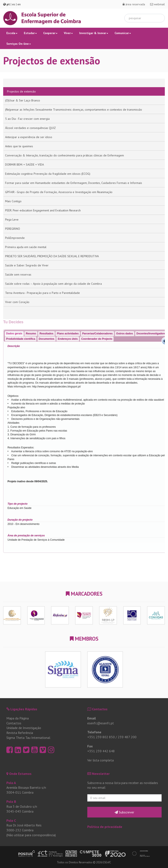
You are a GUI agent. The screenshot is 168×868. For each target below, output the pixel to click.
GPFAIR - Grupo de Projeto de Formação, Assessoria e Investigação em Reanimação (59, 192)
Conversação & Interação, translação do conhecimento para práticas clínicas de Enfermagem (65, 155)
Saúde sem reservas (18, 274)
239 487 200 (127, 737)
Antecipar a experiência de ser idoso (29, 137)
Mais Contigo (13, 201)
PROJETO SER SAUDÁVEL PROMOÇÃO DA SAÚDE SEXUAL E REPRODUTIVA (52, 256)
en (19, 4)
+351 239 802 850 (101, 737)
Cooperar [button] (50, 33)
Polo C (11, 820)
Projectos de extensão (21, 91)
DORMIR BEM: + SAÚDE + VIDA (24, 165)
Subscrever (124, 812)
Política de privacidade (105, 827)
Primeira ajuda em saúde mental (26, 247)
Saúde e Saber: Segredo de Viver (27, 265)
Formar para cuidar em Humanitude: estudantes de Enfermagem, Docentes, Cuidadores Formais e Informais (74, 183)
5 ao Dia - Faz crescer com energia (27, 119)
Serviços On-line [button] (19, 44)
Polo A (11, 783)
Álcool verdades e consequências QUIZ (30, 128)
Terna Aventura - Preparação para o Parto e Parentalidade (42, 293)
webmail (157, 4)
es (14, 4)
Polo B (11, 802)
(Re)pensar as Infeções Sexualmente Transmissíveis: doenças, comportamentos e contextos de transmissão (74, 110)
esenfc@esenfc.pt (101, 723)
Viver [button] (68, 33)
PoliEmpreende (15, 238)
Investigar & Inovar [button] (94, 33)
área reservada (134, 4)
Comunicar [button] (123, 33)
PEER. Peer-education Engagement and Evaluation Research (43, 210)
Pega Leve (12, 220)
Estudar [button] (30, 33)
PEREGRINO (13, 229)
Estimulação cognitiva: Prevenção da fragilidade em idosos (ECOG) (48, 174)
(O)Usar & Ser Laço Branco (23, 100)
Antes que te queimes (19, 146)
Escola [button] (12, 33)
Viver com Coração (17, 302)
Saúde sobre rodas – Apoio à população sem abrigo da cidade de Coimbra (53, 284)
